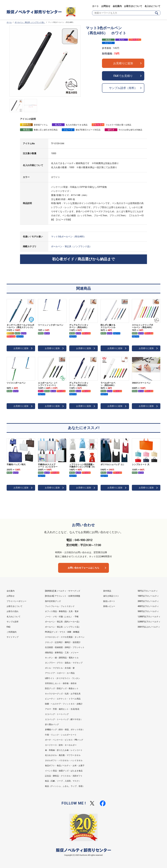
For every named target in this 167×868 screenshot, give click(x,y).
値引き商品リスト (111, 596)
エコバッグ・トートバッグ (57, 714)
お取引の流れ (13, 611)
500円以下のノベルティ (148, 611)
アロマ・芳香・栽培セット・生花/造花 (62, 709)
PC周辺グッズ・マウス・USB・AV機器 (62, 632)
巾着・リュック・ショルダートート (61, 735)
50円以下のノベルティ (148, 591)
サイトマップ (13, 637)
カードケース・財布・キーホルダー (61, 745)
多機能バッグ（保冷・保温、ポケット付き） (65, 729)
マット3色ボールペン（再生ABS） (68, 237)
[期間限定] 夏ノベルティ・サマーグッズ (63, 591)
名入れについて (152, 6)
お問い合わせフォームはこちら (83, 568)
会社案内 (117, 6)
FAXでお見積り (123, 76)
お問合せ (106, 6)
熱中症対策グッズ (53, 601)
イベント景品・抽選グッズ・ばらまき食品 (64, 771)
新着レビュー (109, 606)
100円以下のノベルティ (148, 596)
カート (95, 6)
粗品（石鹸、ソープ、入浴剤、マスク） (63, 781)
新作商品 (107, 591)
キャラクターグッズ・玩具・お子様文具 (63, 694)
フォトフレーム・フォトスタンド (60, 606)
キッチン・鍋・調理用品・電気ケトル (62, 658)
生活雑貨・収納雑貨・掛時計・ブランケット (65, 647)
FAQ (8, 627)
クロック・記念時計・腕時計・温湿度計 (63, 642)
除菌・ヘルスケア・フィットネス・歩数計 (64, 704)
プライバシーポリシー (17, 601)
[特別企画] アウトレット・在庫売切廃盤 (63, 596)
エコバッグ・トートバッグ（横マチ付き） (64, 719)
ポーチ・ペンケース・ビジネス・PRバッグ (64, 740)
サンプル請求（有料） (123, 88)
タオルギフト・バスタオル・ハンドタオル (64, 760)
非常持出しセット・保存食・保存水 (61, 683)
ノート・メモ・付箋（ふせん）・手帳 (62, 617)
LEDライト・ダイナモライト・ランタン (62, 678)
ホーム (9, 22)
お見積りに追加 (123, 63)
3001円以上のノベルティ (149, 627)
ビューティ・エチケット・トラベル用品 (63, 699)
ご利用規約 (12, 632)
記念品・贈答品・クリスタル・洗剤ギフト (64, 776)
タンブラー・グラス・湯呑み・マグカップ (64, 663)
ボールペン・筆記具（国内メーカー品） (63, 622)
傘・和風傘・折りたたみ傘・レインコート (64, 750)
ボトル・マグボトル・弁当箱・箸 (60, 668)
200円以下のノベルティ (148, 601)
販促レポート (109, 601)
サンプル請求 (13, 622)
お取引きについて (133, 6)
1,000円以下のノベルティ (149, 617)
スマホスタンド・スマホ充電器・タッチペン (65, 637)
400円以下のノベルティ (148, 606)
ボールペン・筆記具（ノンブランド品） (30, 22)
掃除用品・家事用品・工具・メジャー (62, 653)
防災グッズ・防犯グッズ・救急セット (62, 688)
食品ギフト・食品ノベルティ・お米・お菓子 (65, 766)
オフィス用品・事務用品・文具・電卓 (62, 611)
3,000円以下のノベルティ (149, 622)
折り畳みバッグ (52, 724)
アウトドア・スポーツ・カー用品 (60, 673)
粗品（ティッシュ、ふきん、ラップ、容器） (65, 786)
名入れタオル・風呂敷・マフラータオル (63, 755)
